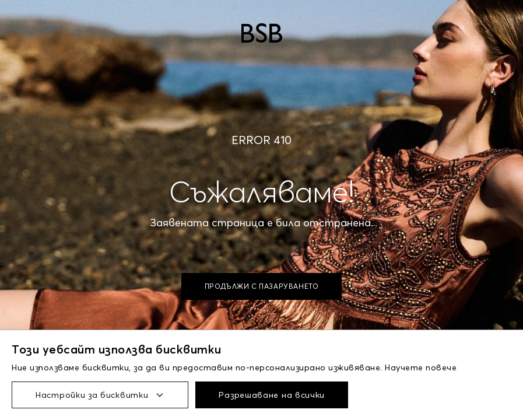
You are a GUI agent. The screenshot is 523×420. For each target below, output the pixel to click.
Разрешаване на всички (272, 395)
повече (441, 367)
